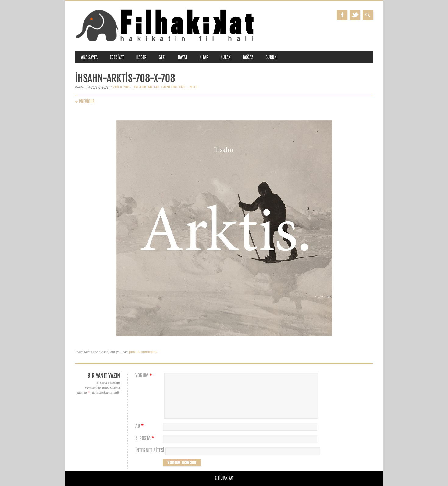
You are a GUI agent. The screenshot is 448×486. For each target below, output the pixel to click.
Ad (140, 426)
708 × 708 (121, 87)
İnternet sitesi (150, 450)
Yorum (144, 376)
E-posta (145, 438)
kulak (226, 57)
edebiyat (117, 57)
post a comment (143, 352)
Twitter (355, 15)
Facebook (342, 15)
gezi (162, 57)
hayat (182, 57)
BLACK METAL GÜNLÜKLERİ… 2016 (166, 87)
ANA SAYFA (89, 57)
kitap (204, 57)
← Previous (85, 101)
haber (141, 57)
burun (271, 57)
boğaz (248, 57)
